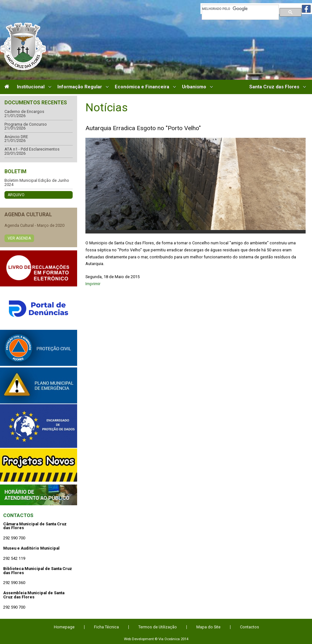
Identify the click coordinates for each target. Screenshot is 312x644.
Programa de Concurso (26, 125)
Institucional (31, 87)
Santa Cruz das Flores (274, 87)
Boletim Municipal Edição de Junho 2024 (37, 183)
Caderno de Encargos (24, 112)
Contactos (18, 515)
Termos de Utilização (158, 627)
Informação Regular (80, 87)
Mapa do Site (208, 627)
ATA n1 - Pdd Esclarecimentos (32, 149)
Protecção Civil (39, 348)
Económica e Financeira (142, 87)
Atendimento (39, 495)
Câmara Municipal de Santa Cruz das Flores (23, 46)
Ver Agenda (19, 238)
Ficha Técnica (106, 627)
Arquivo (16, 195)
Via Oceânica (169, 639)
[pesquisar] (240, 9)
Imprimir (93, 284)
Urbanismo (194, 87)
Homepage (64, 627)
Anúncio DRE (16, 137)
